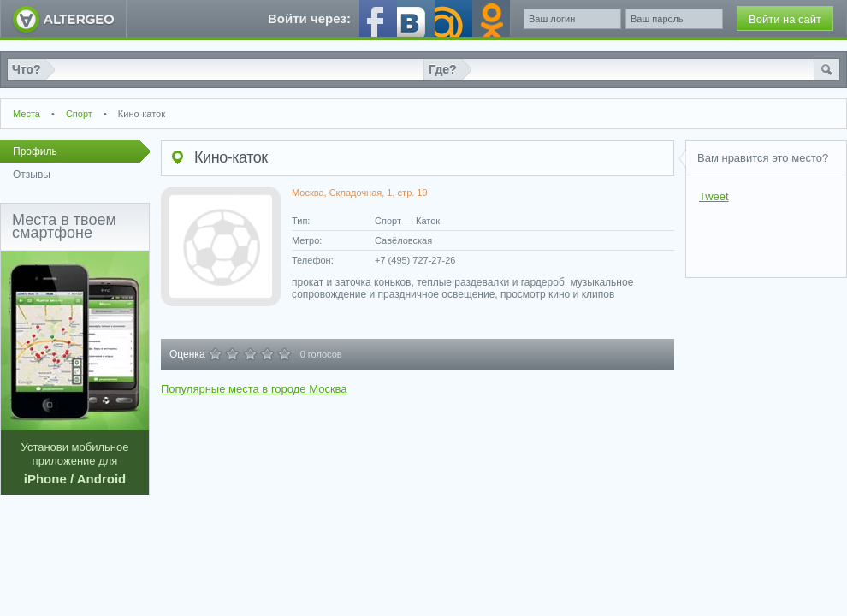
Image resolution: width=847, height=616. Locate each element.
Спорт (79, 114)
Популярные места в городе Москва (254, 389)
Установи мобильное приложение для (75, 368)
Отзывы (32, 175)
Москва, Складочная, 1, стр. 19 (360, 192)
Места (27, 114)
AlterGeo (63, 18)
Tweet (714, 196)
